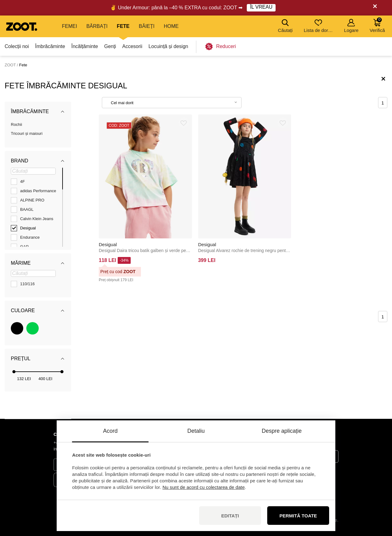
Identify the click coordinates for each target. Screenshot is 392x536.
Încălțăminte (85, 46)
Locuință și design (168, 46)
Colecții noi (17, 46)
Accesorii (132, 46)
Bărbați (97, 26)
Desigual (108, 244)
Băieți (147, 26)
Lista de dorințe (319, 26)
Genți (110, 46)
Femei (70, 26)
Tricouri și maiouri (27, 133)
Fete (123, 26)
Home (171, 26)
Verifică (377, 25)
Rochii (16, 124)
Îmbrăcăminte (50, 46)
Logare (351, 26)
